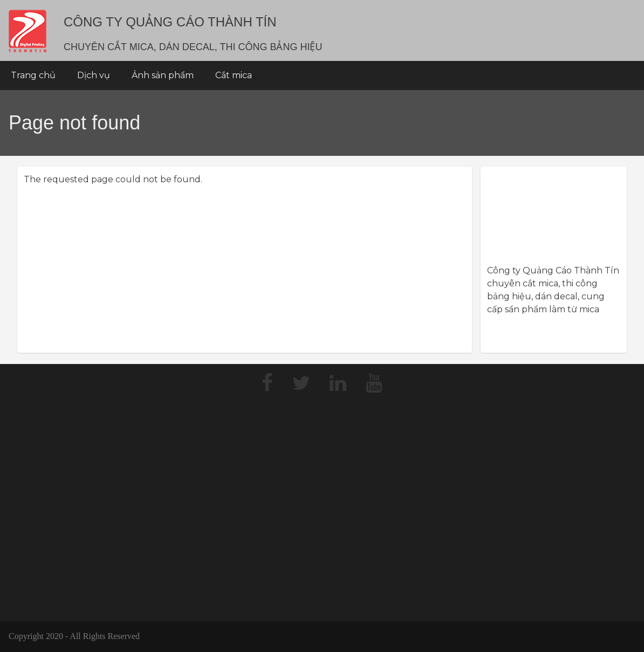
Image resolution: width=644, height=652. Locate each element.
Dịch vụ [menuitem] (94, 75)
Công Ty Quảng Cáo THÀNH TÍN (170, 22)
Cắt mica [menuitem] (234, 75)
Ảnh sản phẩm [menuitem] (163, 75)
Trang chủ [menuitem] (33, 75)
